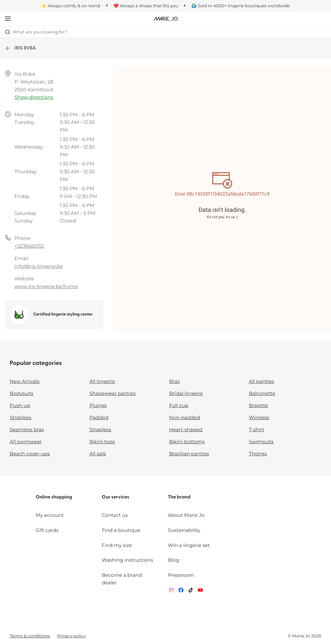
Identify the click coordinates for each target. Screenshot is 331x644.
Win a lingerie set (189, 546)
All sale (98, 454)
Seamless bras (27, 430)
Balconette (262, 394)
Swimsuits (261, 442)
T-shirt (257, 430)
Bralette (258, 406)
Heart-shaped (186, 430)
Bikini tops (102, 442)
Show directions (34, 97)
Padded (99, 418)
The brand (179, 497)
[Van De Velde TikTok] (191, 591)
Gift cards (47, 531)
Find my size (117, 546)
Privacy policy (71, 636)
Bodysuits (21, 394)
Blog (173, 560)
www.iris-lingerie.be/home (46, 287)
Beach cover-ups (30, 454)
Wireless (259, 418)
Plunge (98, 406)
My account (50, 515)
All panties (262, 382)
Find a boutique (121, 531)
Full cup (179, 406)
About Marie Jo (186, 515)
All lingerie (102, 382)
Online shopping (54, 497)
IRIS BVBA (20, 48)
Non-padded (185, 418)
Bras (175, 382)
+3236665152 (29, 246)
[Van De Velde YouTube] (200, 591)
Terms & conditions (30, 636)
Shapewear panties (112, 394)
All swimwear (26, 442)
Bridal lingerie (186, 394)
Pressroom (181, 575)
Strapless (21, 418)
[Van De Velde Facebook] (181, 591)
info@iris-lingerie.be (39, 267)
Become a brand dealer (122, 579)
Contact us (115, 515)
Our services (115, 497)
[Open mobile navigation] (8, 19)
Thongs (258, 454)
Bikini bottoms (187, 442)
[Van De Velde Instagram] (171, 591)
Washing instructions (127, 560)
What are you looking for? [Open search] (36, 32)
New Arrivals (25, 382)
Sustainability (184, 531)
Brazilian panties (189, 454)
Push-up (20, 406)
